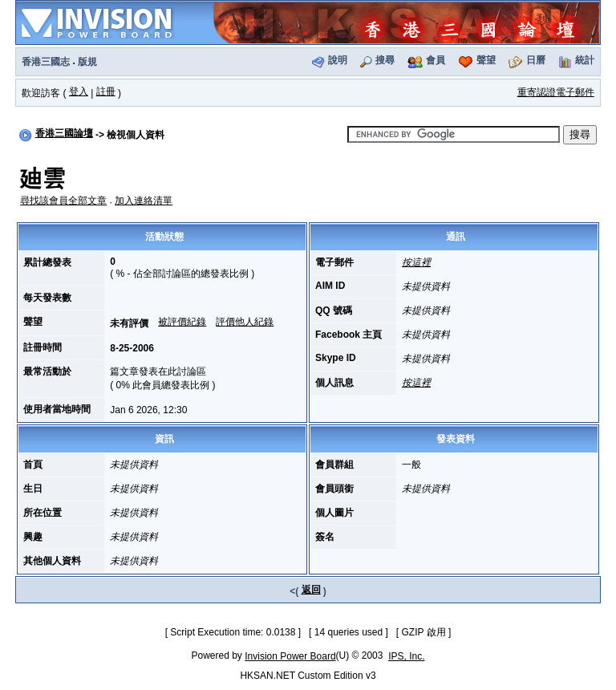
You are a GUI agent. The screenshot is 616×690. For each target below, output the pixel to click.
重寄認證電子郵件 (556, 92)
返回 (311, 590)
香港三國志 (46, 62)
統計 (585, 60)
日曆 (536, 60)
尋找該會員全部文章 (63, 201)
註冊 (106, 91)
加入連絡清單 (144, 201)
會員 (436, 60)
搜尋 (385, 60)
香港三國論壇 (64, 133)
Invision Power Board (290, 656)
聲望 (486, 60)
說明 (338, 60)
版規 (87, 62)
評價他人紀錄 (245, 322)
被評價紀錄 (182, 322)
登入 (79, 91)
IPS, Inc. (406, 656)
